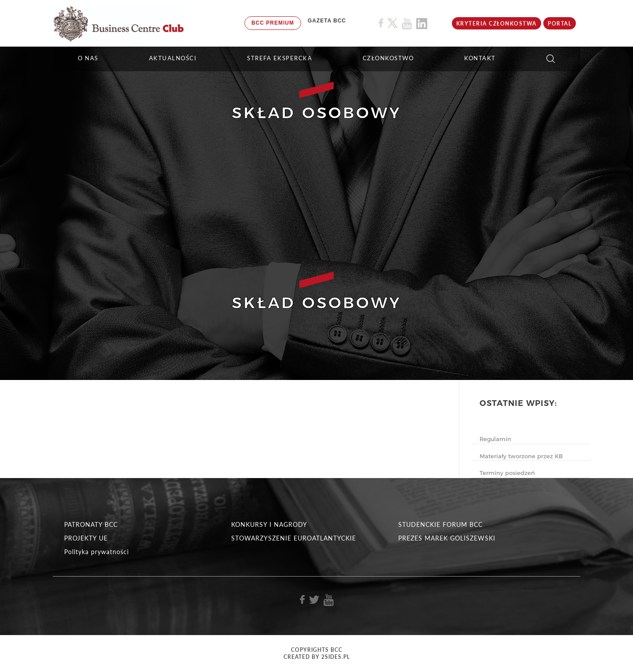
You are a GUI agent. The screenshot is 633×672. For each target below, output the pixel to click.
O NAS (88, 58)
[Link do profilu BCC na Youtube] (407, 24)
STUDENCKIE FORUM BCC (440, 524)
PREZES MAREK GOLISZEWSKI (447, 538)
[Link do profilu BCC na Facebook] (381, 23)
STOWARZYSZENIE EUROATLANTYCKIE (294, 538)
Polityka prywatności (96, 552)
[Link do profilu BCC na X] (393, 23)
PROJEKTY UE (86, 538)
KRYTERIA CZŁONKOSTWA (497, 24)
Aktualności (173, 58)
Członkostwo (388, 58)
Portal (560, 24)
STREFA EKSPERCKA (280, 58)
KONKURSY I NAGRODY (269, 524)
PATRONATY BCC (91, 524)
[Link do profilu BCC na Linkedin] (422, 24)
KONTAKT (480, 58)
